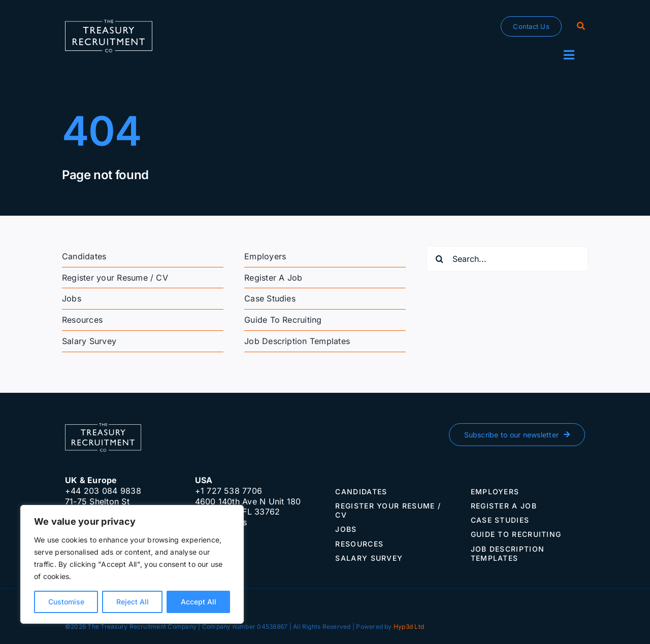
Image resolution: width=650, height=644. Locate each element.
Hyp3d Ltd (409, 626)
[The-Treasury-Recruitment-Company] (109, 24)
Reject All (133, 602)
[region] (132, 564)
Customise (66, 602)
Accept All (199, 602)
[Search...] (507, 259)
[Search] (581, 26)
